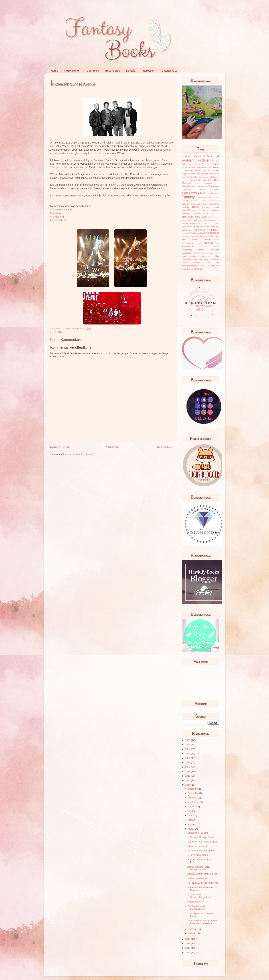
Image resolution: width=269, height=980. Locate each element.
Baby (210, 167)
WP (203, 266)
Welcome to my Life (61, 210)
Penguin (204, 236)
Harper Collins (213, 204)
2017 (188, 780)
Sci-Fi (196, 253)
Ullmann (185, 263)
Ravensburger (188, 243)
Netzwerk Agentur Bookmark (194, 233)
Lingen (206, 223)
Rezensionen (72, 70)
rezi (199, 243)
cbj (207, 177)
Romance (188, 246)
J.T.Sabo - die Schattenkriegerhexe (199, 896)
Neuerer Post (60, 447)
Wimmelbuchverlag (190, 266)
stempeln (194, 256)
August (192, 807)
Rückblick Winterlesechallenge (203, 883)
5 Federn (202, 160)
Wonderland (57, 217)
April (191, 824)
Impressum (148, 70)
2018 (188, 776)
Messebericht (195, 230)
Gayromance (214, 201)
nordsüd (195, 236)
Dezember (194, 789)
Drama (200, 186)
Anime (216, 164)
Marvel (185, 230)
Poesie (195, 239)
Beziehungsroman (203, 171)
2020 (188, 767)
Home (54, 70)
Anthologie (186, 167)
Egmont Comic (209, 190)
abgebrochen (194, 164)
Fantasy (188, 197)
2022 (188, 758)
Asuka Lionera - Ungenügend (202, 874)
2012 (188, 953)
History (216, 207)
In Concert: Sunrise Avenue (201, 837)
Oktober (192, 798)
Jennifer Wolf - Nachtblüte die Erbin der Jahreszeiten (202, 922)
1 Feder (186, 156)
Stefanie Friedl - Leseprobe (201, 851)
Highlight (206, 207)
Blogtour (186, 174)
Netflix (216, 230)
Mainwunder (203, 227)
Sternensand (207, 256)
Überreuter (215, 259)
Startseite (113, 447)
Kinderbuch (188, 217)
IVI (192, 213)
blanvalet (215, 170)
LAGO (189, 220)
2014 (188, 944)
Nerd (209, 230)
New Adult (186, 236)
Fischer (185, 201)
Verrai (208, 263)
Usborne (197, 263)
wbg (217, 263)
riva (217, 243)
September (194, 802)
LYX (193, 227)
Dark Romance (204, 183)
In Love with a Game (198, 855)
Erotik (203, 193)
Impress (215, 210)
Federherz (202, 197)
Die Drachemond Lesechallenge (196, 908)
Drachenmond (189, 186)
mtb (204, 230)
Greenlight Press (199, 204)
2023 (188, 754)
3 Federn (209, 156)
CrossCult (207, 180)
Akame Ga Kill (195, 902)
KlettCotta (206, 217)
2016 (188, 785)
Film (217, 197)
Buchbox (195, 177)
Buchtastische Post (197, 879)
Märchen (215, 227)
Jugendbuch (214, 213)
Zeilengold (197, 269)
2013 (188, 948)
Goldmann (186, 204)
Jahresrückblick (201, 213)
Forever (195, 201)
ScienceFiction (207, 253)
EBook (211, 186)
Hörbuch (203, 210)
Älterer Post (165, 447)
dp (218, 183)
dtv (205, 186)
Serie (184, 256)
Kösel (184, 220)
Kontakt (131, 70)
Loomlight (215, 223)
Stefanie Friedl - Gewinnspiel (202, 842)
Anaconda (206, 164)
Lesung (185, 223)
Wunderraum (214, 266)
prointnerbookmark (211, 239)
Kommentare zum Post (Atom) (78, 454)
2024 (188, 749)
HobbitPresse (189, 210)
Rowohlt (201, 250)
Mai (190, 820)
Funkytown (56, 213)
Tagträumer (186, 259)
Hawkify (185, 207)
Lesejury (206, 220)
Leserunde (215, 220)
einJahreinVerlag (190, 193)
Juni (190, 816)
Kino (197, 217)
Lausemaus (197, 220)
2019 (188, 772)
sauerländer (187, 253)
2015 (188, 939)
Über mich (93, 70)
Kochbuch (215, 217)
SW (60, 332)
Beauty (191, 170)
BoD (193, 174)
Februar (192, 929)
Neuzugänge (212, 233)
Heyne (195, 207)
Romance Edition (209, 247)
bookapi (204, 174)
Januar (192, 933)
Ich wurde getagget (197, 846)
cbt (210, 177)
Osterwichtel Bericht (198, 833)
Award (204, 167)
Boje (198, 174)
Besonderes (112, 70)
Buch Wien (186, 177)
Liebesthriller (195, 223)
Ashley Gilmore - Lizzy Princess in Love (199, 868)
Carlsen (202, 177)
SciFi (217, 253)
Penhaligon (214, 236)
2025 (188, 745)
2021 (188, 762)
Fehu (211, 197)
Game (203, 201)
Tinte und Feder (201, 259)
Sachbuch (214, 250)
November (194, 793)
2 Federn (197, 156)
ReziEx (208, 243)
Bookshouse (214, 174)
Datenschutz (169, 70)
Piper (184, 239)
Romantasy (187, 250)
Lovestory (186, 227)
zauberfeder (187, 269)
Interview (186, 213)
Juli (190, 811)
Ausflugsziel (196, 167)
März (191, 829)
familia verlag (213, 193)
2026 (188, 740)
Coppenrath (195, 180)
